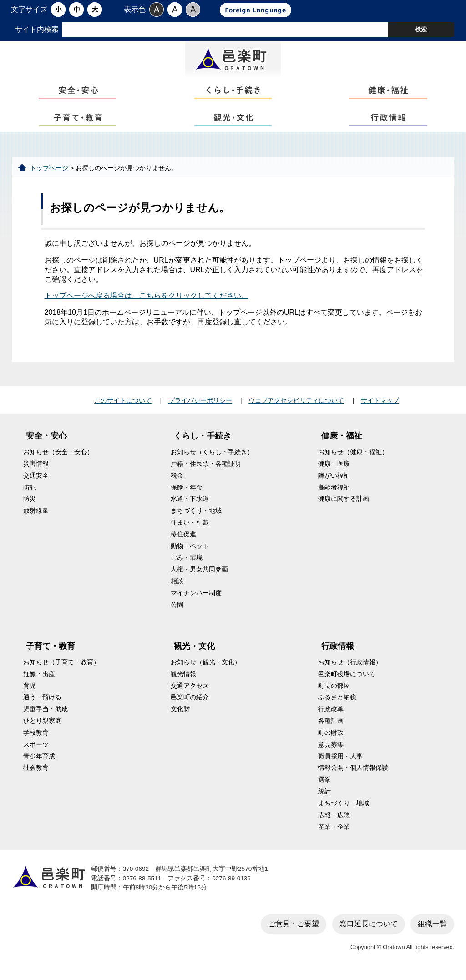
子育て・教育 (51, 651)
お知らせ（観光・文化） (206, 666)
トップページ (49, 172)
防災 (30, 503)
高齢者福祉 (334, 492)
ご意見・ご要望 (294, 928)
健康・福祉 (342, 440)
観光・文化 (194, 651)
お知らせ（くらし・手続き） (212, 457)
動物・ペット (190, 550)
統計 (324, 796)
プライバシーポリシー (200, 404)
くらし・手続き (203, 440)
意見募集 (331, 749)
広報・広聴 (334, 819)
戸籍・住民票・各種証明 (206, 468)
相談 (177, 586)
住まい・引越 (190, 527)
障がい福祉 (334, 480)
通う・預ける (42, 702)
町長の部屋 (334, 690)
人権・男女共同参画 (199, 574)
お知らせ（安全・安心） (58, 457)
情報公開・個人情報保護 (353, 772)
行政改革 (331, 714)
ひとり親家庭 (42, 725)
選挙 (324, 784)
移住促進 (183, 538)
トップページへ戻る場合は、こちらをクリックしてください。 (147, 300)
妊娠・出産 (39, 678)
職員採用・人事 (340, 760)
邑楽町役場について (347, 678)
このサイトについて (123, 404)
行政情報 (338, 651)
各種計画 (331, 725)
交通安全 (36, 480)
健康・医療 (334, 468)
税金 (177, 480)
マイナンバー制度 (196, 597)
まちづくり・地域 (196, 515)
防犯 (30, 492)
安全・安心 (46, 440)
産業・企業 (334, 831)
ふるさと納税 (337, 702)
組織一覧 (432, 928)
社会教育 (36, 772)
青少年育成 (39, 760)
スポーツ (36, 749)
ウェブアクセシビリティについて (296, 404)
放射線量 (36, 515)
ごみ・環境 (187, 562)
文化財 (180, 714)
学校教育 (36, 737)
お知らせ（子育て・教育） (61, 666)
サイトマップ (380, 404)
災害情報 (36, 468)
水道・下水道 (190, 503)
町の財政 (331, 737)
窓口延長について (369, 928)
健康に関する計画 (344, 503)
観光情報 (183, 678)
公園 (177, 609)
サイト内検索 (37, 29)
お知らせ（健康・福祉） (353, 457)
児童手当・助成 (46, 714)
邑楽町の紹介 (190, 702)
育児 (30, 690)
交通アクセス (190, 690)
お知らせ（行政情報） (350, 666)
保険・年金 (187, 492)
